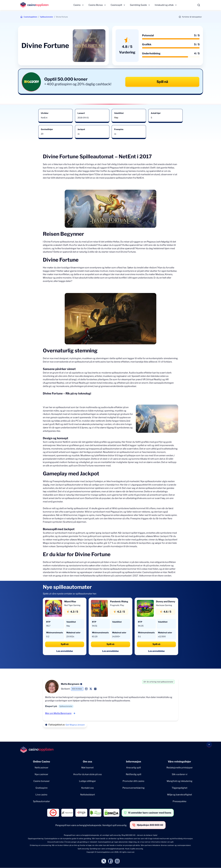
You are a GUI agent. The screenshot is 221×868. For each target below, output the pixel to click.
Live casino (41, 795)
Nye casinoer (41, 774)
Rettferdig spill (134, 774)
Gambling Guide (138, 5)
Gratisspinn (42, 788)
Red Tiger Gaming (72, 605)
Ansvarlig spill (133, 768)
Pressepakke (179, 801)
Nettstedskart (88, 795)
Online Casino (42, 762)
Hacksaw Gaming (164, 605)
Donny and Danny (166, 602)
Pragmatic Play (117, 605)
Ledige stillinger (87, 781)
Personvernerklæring (134, 788)
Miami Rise (70, 602)
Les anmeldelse (65, 651)
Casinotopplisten (30, 17)
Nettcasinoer (42, 768)
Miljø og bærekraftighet (180, 795)
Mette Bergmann (70, 684)
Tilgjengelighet (179, 788)
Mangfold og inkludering (180, 781)
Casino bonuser (42, 781)
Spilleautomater (47, 17)
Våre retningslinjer (179, 762)
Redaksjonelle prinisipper (180, 768)
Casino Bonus (96, 5)
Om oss (88, 762)
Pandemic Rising (119, 602)
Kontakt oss (88, 788)
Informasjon (134, 762)
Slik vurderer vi (180, 774)
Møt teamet (87, 768)
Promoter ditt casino (133, 781)
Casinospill (116, 5)
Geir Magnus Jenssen (75, 725)
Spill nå (162, 82)
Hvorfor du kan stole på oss (88, 774)
